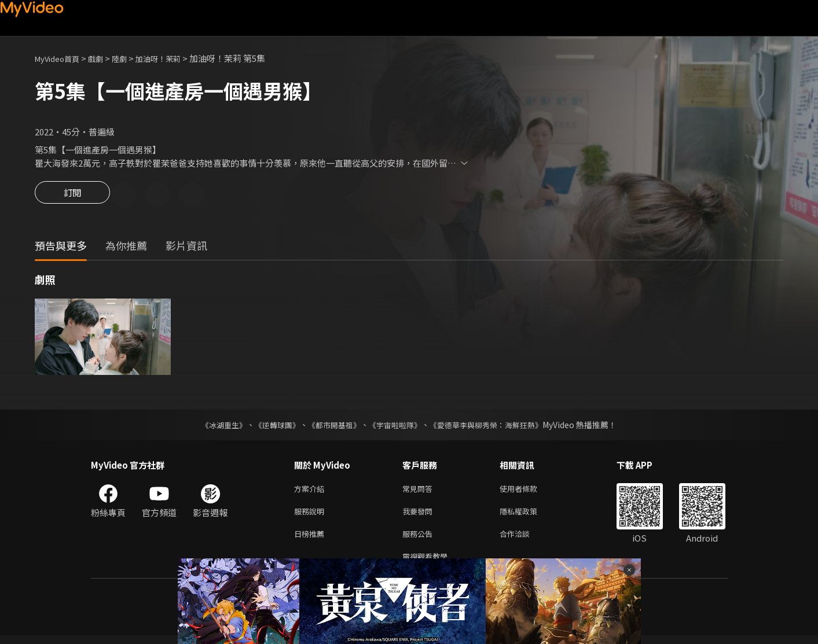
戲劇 (105, 58)
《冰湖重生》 (214, 426)
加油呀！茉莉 (174, 58)
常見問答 (420, 491)
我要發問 (420, 515)
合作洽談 (524, 540)
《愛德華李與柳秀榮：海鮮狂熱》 (494, 426)
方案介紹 (311, 491)
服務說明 (311, 515)
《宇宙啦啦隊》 (397, 426)
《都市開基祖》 (332, 426)
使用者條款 (528, 491)
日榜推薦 (311, 540)
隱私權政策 (528, 515)
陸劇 (131, 58)
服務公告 (420, 540)
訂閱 (72, 196)
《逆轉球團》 (271, 426)
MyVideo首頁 (61, 58)
